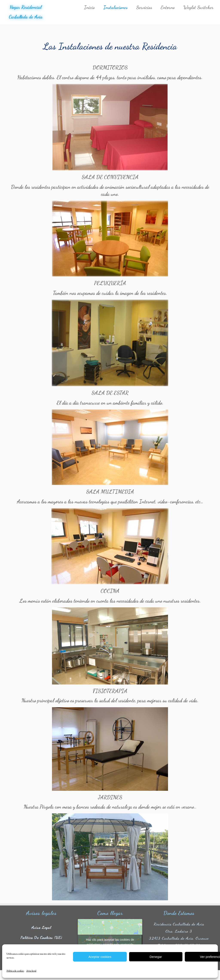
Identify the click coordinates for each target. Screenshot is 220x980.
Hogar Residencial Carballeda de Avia (26, 13)
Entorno (168, 7)
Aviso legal (31, 971)
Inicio (89, 7)
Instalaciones (115, 7)
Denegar (156, 957)
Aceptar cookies (100, 957)
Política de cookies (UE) (41, 940)
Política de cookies (15, 971)
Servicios (144, 7)
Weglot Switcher (198, 7)
